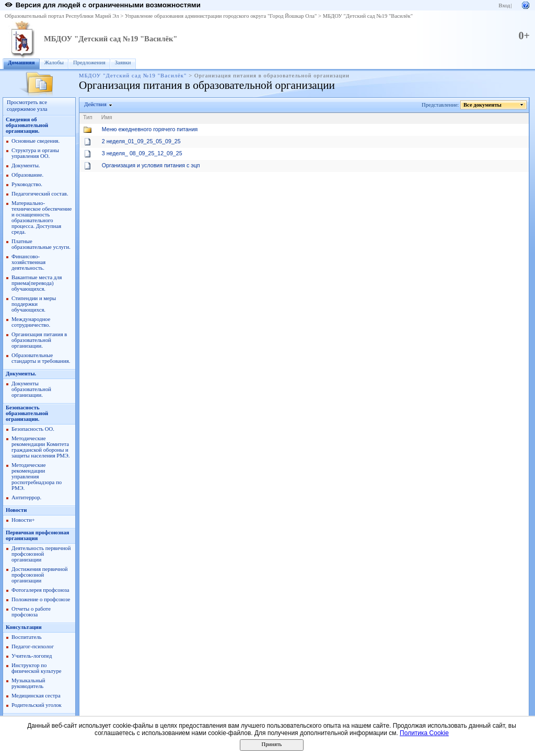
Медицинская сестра (36, 696)
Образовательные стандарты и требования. (41, 358)
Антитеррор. (26, 497)
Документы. (26, 165)
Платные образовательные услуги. (41, 244)
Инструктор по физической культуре (37, 668)
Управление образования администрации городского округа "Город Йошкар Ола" (221, 16)
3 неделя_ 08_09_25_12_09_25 (142, 153)
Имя (107, 117)
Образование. (27, 175)
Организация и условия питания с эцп (151, 165)
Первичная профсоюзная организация (37, 535)
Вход (504, 5)
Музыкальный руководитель (28, 683)
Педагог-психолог (33, 646)
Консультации (24, 627)
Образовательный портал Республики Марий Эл (62, 16)
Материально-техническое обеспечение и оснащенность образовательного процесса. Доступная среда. (42, 217)
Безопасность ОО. (33, 429)
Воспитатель (27, 637)
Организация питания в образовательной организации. (39, 340)
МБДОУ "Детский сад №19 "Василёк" (368, 16)
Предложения (89, 62)
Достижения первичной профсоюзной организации (39, 575)
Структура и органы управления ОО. (35, 153)
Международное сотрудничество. (31, 322)
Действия (96, 104)
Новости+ (23, 520)
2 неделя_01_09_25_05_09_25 (141, 141)
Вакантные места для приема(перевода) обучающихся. (37, 283)
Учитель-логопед (32, 656)
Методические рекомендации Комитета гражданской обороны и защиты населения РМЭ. (40, 447)
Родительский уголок (37, 705)
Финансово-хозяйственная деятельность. (28, 262)
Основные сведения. (36, 141)
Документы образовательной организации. (31, 389)
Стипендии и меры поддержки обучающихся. (34, 304)
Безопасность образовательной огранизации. (27, 413)
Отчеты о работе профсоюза (31, 612)
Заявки (123, 62)
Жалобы (54, 62)
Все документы (483, 105)
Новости (16, 510)
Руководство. (27, 184)
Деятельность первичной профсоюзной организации (41, 554)
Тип (88, 117)
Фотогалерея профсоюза (40, 590)
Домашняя (21, 62)
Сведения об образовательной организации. (27, 125)
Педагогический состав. (40, 194)
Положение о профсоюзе (41, 599)
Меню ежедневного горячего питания (150, 129)
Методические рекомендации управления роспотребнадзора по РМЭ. (37, 477)
